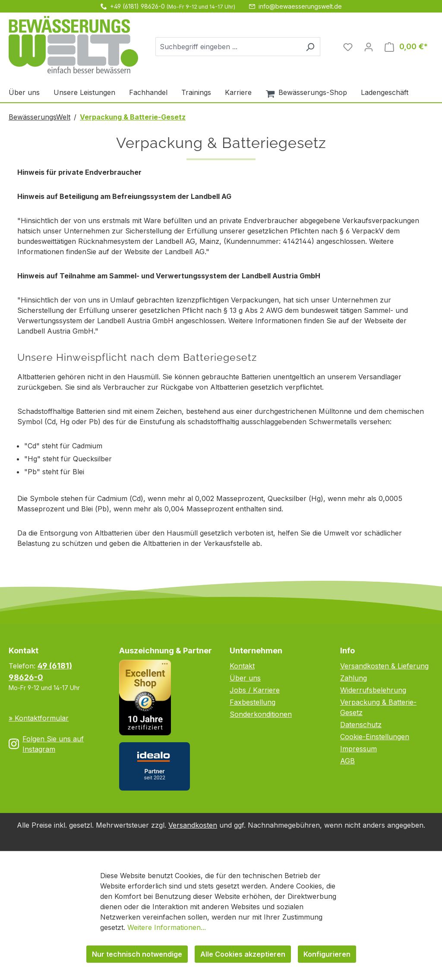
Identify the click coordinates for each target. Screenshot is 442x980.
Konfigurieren (327, 954)
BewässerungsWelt (39, 117)
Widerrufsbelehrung (373, 690)
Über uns (245, 678)
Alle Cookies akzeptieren (243, 954)
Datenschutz (361, 725)
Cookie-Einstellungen (375, 737)
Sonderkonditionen (261, 714)
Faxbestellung (253, 702)
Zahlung (354, 678)
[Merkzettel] (348, 47)
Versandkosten (193, 825)
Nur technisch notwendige (137, 954)
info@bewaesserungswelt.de (300, 6)
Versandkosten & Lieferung (384, 666)
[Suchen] (310, 47)
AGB (347, 761)
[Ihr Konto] (369, 47)
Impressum (358, 749)
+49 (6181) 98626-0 (137, 6)
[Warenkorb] (406, 47)
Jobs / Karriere (255, 690)
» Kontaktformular (39, 718)
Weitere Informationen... (167, 927)
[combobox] (228, 47)
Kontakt (242, 666)
